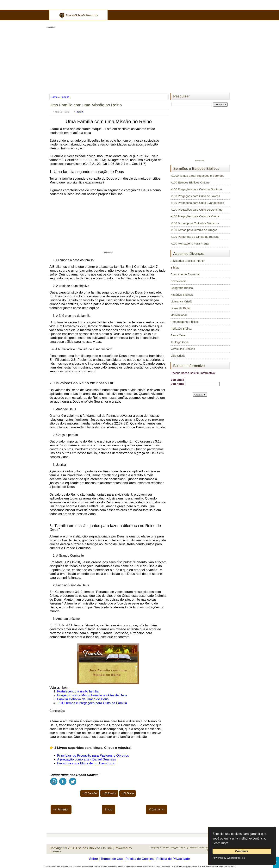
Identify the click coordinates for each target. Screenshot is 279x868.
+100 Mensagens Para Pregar (190, 243)
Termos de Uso (112, 859)
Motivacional (179, 315)
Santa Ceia (178, 335)
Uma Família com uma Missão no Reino (86, 105)
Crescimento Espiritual (185, 274)
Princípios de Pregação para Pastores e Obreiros (93, 756)
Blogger (55, 852)
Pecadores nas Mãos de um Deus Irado (86, 763)
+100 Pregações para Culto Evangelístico (197, 203)
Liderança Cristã (181, 301)
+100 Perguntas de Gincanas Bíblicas (195, 237)
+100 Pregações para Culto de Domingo (196, 210)
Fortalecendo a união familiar (78, 691)
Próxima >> (157, 809)
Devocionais (178, 281)
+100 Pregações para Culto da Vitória (195, 216)
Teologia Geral (180, 342)
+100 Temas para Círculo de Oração (194, 230)
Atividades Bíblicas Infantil (187, 261)
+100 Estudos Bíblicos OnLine (190, 182)
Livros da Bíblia (180, 308)
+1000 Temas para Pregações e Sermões (197, 176)
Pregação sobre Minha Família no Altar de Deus (92, 695)
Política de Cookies (139, 859)
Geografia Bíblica (182, 288)
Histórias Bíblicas (182, 295)
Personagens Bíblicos (185, 322)
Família (65, 97)
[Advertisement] (139, 59)
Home (54, 97)
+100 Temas (128, 793)
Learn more (220, 843)
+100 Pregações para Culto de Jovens (195, 196)
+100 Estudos (109, 793)
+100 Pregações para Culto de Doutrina (196, 189)
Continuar (242, 851)
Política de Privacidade (173, 859)
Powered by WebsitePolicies (229, 858)
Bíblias (175, 267)
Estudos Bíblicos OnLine (94, 848)
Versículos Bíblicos (183, 349)
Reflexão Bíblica (181, 329)
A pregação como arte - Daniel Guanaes (87, 759)
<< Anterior (61, 809)
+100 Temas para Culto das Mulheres (195, 223)
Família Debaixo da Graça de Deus (83, 699)
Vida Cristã (178, 356)
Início (109, 809)
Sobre (93, 859)
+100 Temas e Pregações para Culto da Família (92, 703)
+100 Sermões (90, 793)
